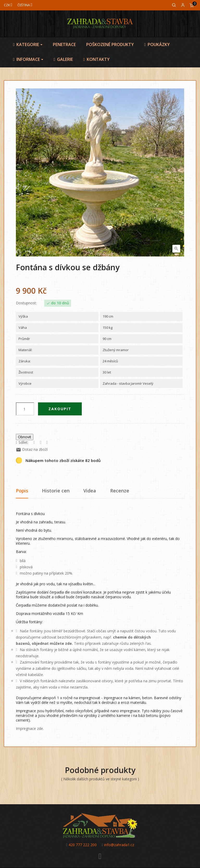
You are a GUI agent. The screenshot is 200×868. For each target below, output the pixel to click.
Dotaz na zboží (32, 449)
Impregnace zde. (30, 728)
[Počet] (25, 409)
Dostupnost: (26, 303)
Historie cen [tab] (56, 491)
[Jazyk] (25, 5)
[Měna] (8, 5)
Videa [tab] (90, 491)
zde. (69, 643)
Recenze (120, 491)
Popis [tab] (22, 491)
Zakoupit (60, 409)
